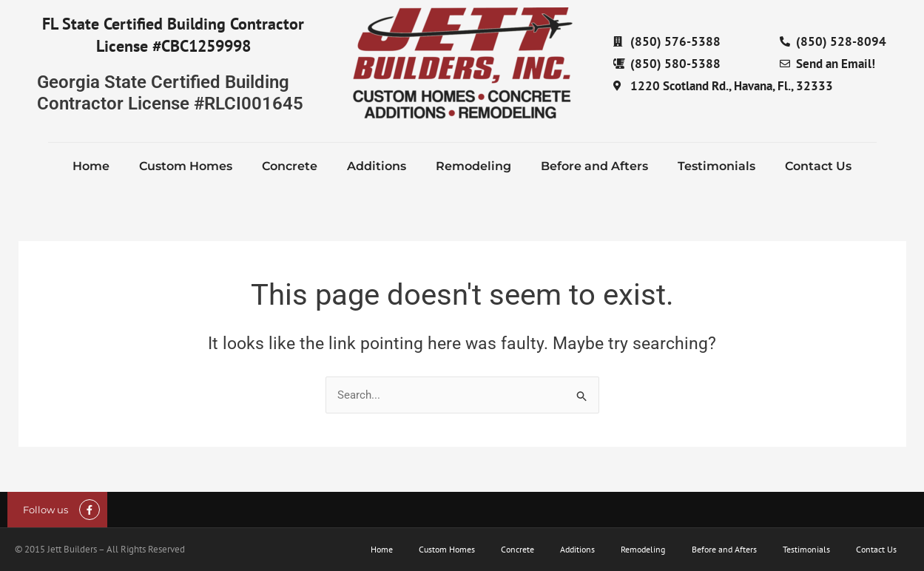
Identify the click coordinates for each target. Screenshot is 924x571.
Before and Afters (594, 166)
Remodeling (473, 166)
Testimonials (716, 166)
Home (91, 166)
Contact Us (818, 166)
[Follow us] (90, 510)
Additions (377, 166)
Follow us (45, 510)
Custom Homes (186, 166)
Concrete (290, 166)
